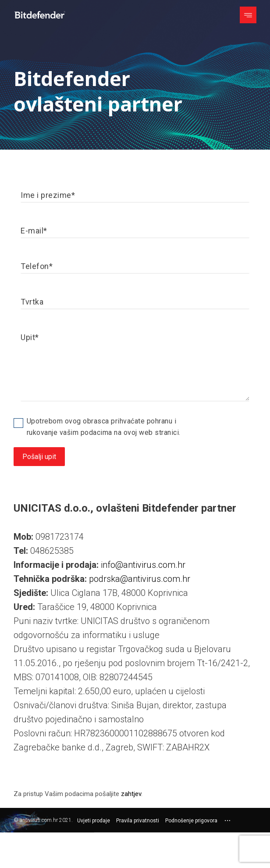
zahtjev (131, 794)
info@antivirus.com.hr (143, 565)
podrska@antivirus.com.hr (140, 579)
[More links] (227, 821)
